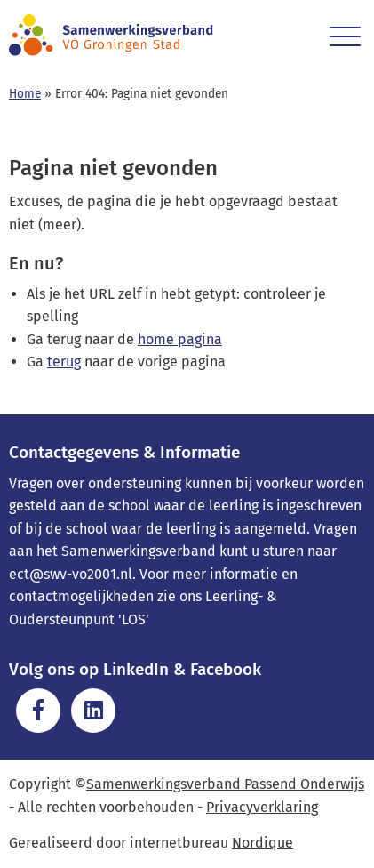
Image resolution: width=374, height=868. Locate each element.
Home (25, 94)
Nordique (263, 843)
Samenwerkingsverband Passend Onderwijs (225, 784)
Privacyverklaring (262, 807)
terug (64, 362)
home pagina (180, 339)
